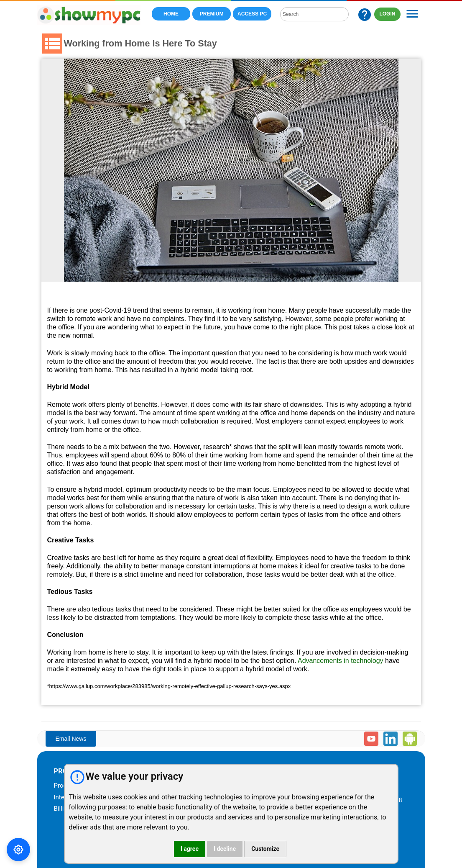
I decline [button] (225, 849)
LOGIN (388, 14)
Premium (212, 14)
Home (171, 14)
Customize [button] (265, 849)
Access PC (252, 14)
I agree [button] (190, 849)
